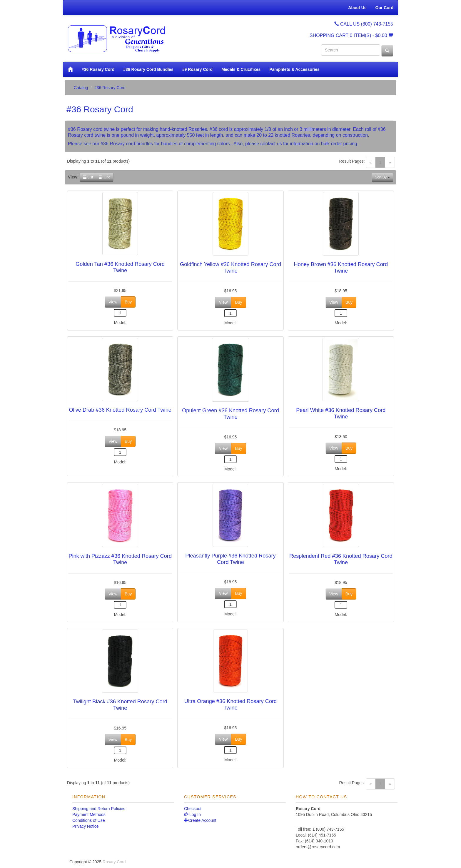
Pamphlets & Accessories (294, 69)
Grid (105, 177)
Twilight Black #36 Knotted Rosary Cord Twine (120, 705)
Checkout (193, 809)
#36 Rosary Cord (98, 69)
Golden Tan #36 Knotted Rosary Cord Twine (120, 267)
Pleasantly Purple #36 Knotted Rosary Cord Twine (230, 559)
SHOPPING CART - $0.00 (351, 35)
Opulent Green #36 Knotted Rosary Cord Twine (230, 414)
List (88, 177)
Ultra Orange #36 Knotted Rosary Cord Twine (230, 705)
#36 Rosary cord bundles (127, 144)
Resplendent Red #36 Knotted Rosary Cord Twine (341, 559)
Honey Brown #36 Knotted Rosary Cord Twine (341, 268)
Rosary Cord (114, 862)
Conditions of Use (89, 820)
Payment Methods (89, 814)
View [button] (113, 302)
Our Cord (384, 8)
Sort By (382, 177)
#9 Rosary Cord (197, 69)
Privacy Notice (85, 826)
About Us (357, 8)
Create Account (200, 820)
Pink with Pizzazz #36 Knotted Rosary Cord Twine (120, 559)
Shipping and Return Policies (99, 809)
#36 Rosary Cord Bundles (148, 69)
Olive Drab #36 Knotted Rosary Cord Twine (120, 410)
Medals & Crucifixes (241, 69)
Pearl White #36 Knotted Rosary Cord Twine (341, 413)
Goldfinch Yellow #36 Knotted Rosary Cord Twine (230, 268)
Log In (192, 814)
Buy (128, 302)
